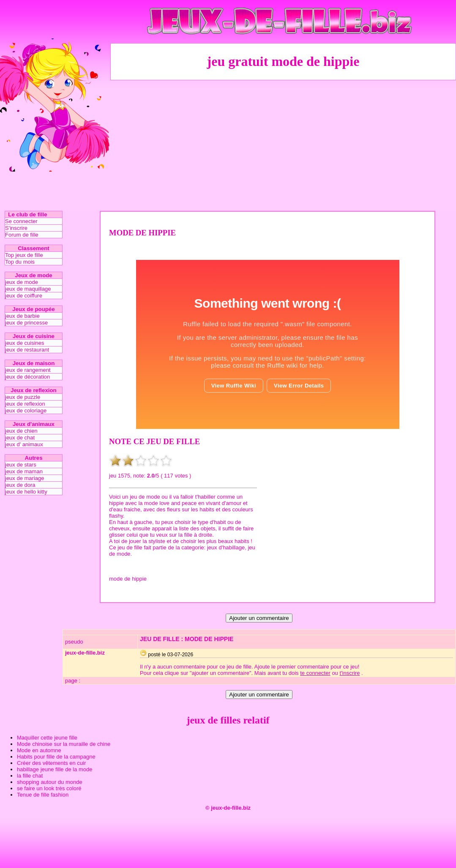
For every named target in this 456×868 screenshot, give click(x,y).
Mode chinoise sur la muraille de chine (64, 744)
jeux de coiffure (24, 296)
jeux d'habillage (226, 547)
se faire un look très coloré (49, 788)
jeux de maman (24, 471)
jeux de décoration (27, 377)
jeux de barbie (22, 316)
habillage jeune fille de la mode (55, 769)
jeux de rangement (28, 370)
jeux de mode (22, 282)
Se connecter (21, 221)
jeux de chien (21, 431)
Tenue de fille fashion (43, 795)
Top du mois (20, 262)
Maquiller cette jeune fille (47, 738)
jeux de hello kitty (26, 492)
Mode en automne (39, 750)
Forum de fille (22, 235)
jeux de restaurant (27, 350)
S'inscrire (16, 228)
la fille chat (30, 776)
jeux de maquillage (28, 289)
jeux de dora (20, 485)
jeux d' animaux (24, 444)
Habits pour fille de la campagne (56, 757)
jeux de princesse (26, 323)
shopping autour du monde (50, 782)
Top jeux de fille (24, 255)
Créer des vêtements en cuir (51, 763)
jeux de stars (21, 465)
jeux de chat (20, 438)
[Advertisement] (283, 145)
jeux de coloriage (26, 411)
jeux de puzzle (23, 397)
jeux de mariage (25, 478)
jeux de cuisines (25, 343)
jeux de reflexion (25, 404)
